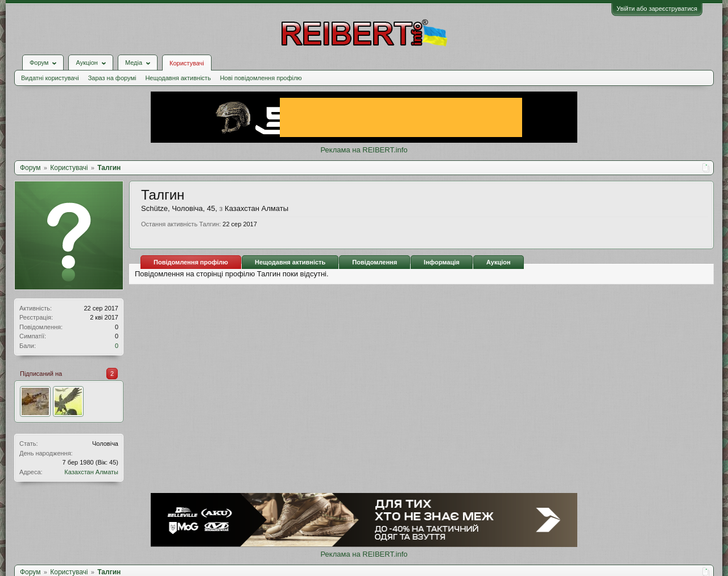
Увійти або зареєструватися (657, 9)
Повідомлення (375, 262)
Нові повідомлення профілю (261, 78)
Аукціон (499, 262)
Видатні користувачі (50, 78)
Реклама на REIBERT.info (364, 150)
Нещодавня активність (178, 78)
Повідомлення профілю (191, 262)
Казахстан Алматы (91, 472)
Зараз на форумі (112, 78)
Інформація (442, 262)
